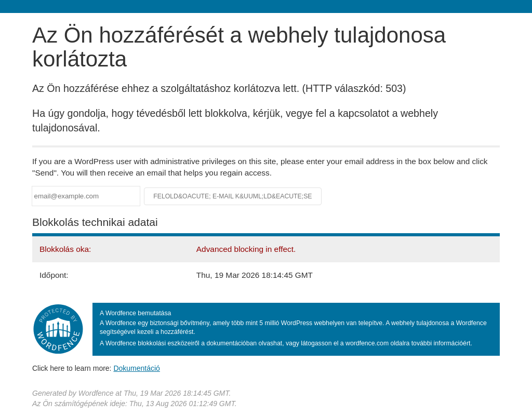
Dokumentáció (137, 368)
